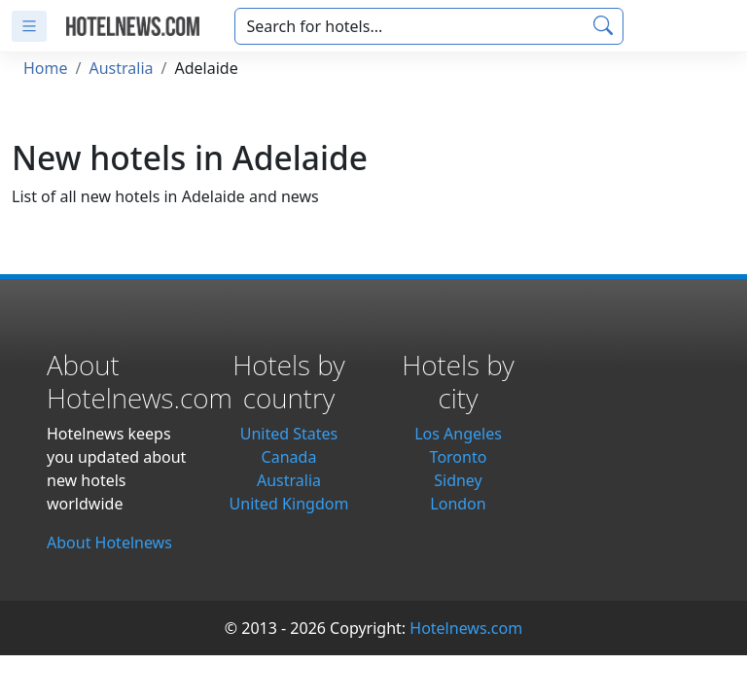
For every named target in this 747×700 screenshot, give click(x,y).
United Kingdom (289, 504)
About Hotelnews (109, 542)
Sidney (458, 480)
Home (46, 68)
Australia (121, 68)
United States (289, 434)
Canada (289, 457)
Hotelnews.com (466, 628)
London (458, 504)
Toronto (459, 457)
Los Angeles (458, 434)
